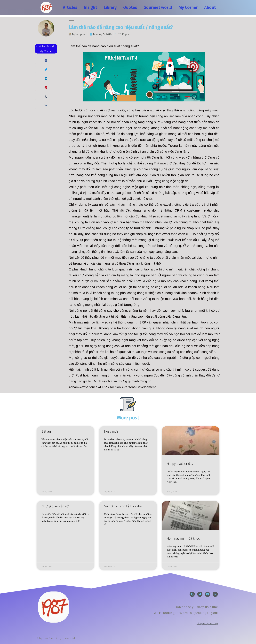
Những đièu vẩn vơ (55, 506)
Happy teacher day (180, 464)
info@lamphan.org (207, 623)
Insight (90, 8)
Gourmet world (158, 8)
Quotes (130, 8)
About (210, 8)
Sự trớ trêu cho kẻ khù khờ (123, 506)
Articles (70, 8)
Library (110, 8)
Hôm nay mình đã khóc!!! (184, 538)
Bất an (46, 431)
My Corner (188, 8)
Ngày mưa (111, 431)
